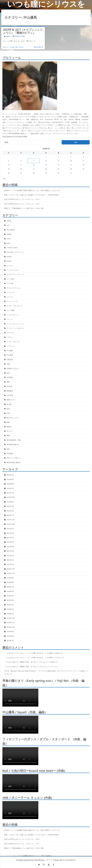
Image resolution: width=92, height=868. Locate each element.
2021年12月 (11, 520)
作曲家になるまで (13, 368)
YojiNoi (8, 36)
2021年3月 (10, 556)
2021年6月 (10, 542)
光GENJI (10, 386)
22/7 (8, 225)
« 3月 (4, 179)
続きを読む (38, 47)
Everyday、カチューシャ (16, 252)
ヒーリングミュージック (15, 324)
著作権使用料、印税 (14, 440)
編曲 (8, 422)
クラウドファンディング (15, 274)
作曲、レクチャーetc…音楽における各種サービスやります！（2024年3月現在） (32, 195)
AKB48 (9, 234)
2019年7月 (10, 640)
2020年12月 (11, 569)
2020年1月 (10, 614)
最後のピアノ (11, 400)
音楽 (8, 449)
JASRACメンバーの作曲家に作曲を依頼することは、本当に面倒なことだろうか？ (32, 190)
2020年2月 (10, 609)
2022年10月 (11, 497)
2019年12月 (11, 618)
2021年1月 (10, 564)
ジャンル (10, 297)
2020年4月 (10, 600)
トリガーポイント (13, 315)
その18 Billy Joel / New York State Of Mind (19, 671)
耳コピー (10, 431)
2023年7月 (10, 488)
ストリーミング (12, 301)
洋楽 (8, 413)
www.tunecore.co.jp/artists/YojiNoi (15, 136)
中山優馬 (10, 351)
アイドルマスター (13, 270)
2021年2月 (10, 560)
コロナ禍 (10, 283)
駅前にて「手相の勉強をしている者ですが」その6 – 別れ (24, 208)
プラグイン (11, 333)
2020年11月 (11, 573)
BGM (8, 243)
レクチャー (11, 346)
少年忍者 (10, 395)
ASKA (9, 239)
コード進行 (11, 279)
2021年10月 (11, 524)
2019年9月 (10, 632)
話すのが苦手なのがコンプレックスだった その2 (22, 199)
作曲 (8, 364)
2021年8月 (10, 533)
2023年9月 (10, 479)
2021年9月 (10, 529)
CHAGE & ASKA (12, 248)
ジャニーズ (11, 292)
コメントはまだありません (14, 47)
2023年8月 (10, 484)
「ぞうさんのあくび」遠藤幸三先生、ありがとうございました (26, 662)
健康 (8, 382)
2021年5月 (10, 547)
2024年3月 (10, 475)
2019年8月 (10, 636)
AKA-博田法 (11, 230)
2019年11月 (11, 623)
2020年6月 (10, 591)
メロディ (10, 337)
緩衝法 (9, 427)
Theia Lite (58, 860)
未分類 (9, 404)
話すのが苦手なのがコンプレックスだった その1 (22, 204)
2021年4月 (10, 551)
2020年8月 (10, 582)
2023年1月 (10, 493)
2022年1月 (10, 515)
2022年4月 (10, 511)
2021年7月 (10, 538)
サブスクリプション (14, 288)
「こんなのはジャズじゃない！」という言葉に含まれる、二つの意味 (28, 653)
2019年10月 (11, 627)
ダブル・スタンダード (14, 306)
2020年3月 (10, 605)
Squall (9, 261)
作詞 (8, 373)
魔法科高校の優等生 (14, 462)
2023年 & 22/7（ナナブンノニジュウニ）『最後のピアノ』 (23, 31)
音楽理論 (10, 453)
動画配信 (10, 391)
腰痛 (8, 435)
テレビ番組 (11, 310)
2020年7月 (10, 587)
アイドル (10, 266)
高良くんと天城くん (14, 458)
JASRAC (9, 257)
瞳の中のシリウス (13, 418)
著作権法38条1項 (13, 444)
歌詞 (8, 409)
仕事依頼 (10, 360)
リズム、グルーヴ (13, 342)
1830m (9, 221)
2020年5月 (10, 596)
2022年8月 (10, 502)
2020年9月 (10, 578)
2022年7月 (10, 506)
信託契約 (10, 377)
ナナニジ (10, 319)
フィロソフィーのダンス (15, 328)
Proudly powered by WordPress (31, 860)
